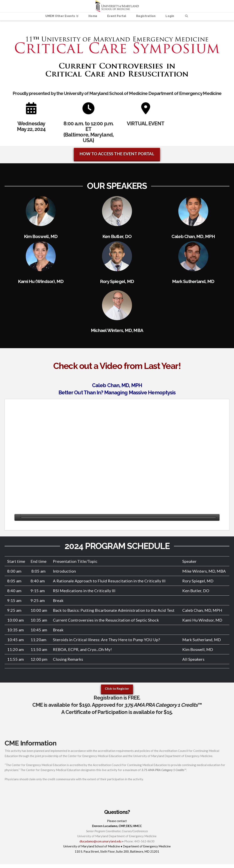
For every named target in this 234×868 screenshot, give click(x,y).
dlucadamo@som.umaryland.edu (100, 841)
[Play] (18, 517)
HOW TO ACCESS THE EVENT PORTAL (117, 154)
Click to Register (117, 688)
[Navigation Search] (186, 17)
